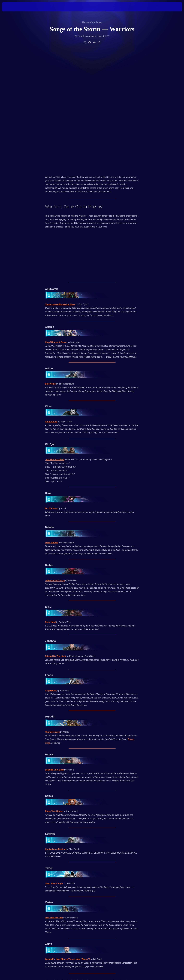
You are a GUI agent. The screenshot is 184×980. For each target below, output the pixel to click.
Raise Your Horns (54, 689)
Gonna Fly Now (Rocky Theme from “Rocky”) (68, 837)
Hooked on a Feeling (55, 727)
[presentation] (12, 7)
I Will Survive (52, 420)
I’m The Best (51, 386)
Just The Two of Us (55, 337)
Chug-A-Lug (51, 299)
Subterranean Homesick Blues (60, 182)
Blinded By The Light (56, 534)
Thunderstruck (52, 609)
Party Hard (50, 499)
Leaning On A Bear (54, 647)
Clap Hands (51, 568)
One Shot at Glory (54, 795)
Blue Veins (50, 261)
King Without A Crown (56, 220)
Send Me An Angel (54, 761)
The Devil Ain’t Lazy (55, 458)
